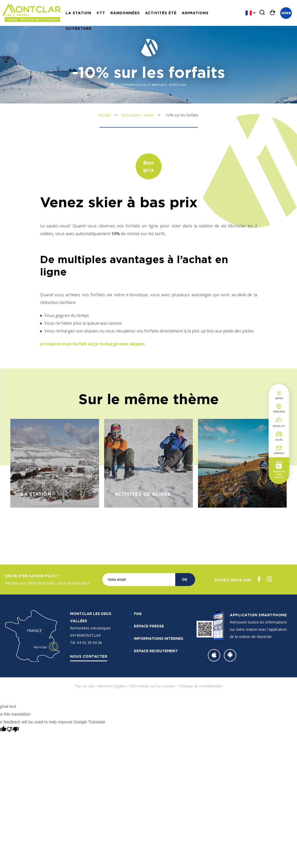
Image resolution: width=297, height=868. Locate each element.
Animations (195, 13)
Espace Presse (149, 626)
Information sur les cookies (152, 686)
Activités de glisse (143, 494)
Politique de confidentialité (200, 686)
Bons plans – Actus (138, 115)
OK (185, 579)
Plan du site (84, 686)
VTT (101, 13)
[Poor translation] (13, 730)
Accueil (104, 115)
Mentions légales (112, 686)
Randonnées (125, 13)
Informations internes (159, 638)
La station (78, 13)
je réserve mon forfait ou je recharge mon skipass (92, 344)
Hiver (286, 13)
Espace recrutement (156, 651)
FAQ (138, 614)
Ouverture (79, 28)
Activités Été (161, 13)
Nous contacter (89, 656)
